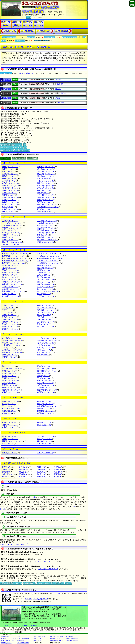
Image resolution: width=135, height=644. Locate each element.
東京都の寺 (58, 472)
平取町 (10, 380)
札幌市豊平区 (15, 261)
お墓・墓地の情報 (23, 639)
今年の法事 (37, 639)
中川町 (45, 338)
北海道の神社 (49, 37)
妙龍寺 (7, 103)
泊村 (43, 324)
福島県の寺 (24, 469)
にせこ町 (46, 352)
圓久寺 (7, 80)
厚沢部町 (46, 174)
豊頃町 (45, 327)
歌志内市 (10, 186)
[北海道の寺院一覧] (27, 73)
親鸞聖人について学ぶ (9, 639)
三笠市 (8, 406)
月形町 (45, 312)
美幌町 (45, 378)
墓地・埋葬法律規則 (56, 641)
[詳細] (15, 80)
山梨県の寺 (24, 476)
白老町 (45, 284)
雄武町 (9, 200)
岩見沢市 (46, 183)
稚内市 (9, 453)
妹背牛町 (46, 411)
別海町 (10, 387)
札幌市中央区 (16, 258)
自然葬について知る (56, 637)
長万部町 (48, 204)
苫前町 (10, 324)
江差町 (9, 193)
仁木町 (44, 350)
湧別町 (10, 425)
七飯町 (45, 345)
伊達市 (7, 310)
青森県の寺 (6, 467)
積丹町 (11, 282)
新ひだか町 (48, 291)
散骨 (74, 507)
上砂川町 (12, 223)
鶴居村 (44, 315)
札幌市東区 (13, 263)
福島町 (45, 383)
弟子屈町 (46, 317)
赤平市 (9, 169)
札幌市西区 (48, 261)
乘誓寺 (7, 89)
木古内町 (11, 228)
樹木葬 (3, 509)
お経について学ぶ (23, 643)
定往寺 (7, 98)
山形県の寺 (6, 469)
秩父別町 (47, 310)
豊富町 (10, 329)
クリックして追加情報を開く (13, 632)
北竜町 (11, 390)
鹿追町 (10, 270)
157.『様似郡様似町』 (44, 31)
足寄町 (45, 171)
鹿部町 (45, 270)
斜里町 (45, 282)
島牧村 (9, 277)
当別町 (10, 319)
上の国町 (47, 223)
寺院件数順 (32, 158)
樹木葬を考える (6, 643)
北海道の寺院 (20, 41)
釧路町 (9, 237)
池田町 (45, 179)
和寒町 (45, 453)
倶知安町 (47, 237)
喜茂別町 (46, 230)
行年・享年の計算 (39, 637)
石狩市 (9, 181)
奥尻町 (10, 202)
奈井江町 (10, 338)
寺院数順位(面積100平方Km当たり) (13, 150)
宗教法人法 (5, 637)
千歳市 (8, 312)
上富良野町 (13, 225)
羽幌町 (45, 366)
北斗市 (43, 387)
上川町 (10, 221)
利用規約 (34, 625)
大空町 (45, 200)
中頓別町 (12, 343)
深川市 (9, 383)
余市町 (9, 427)
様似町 (9, 265)
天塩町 (9, 317)
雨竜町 (10, 190)
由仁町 (44, 425)
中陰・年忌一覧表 (72, 641)
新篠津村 (11, 289)
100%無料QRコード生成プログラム (37, 599)
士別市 (43, 272)
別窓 (25, 145)
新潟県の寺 (24, 474)
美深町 (9, 378)
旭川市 (45, 169)
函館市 (9, 366)
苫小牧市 (46, 322)
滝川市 (9, 308)
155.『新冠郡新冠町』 (28, 31)
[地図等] (58, 80)
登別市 (9, 357)
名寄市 (8, 348)
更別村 (45, 265)
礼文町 (45, 444)
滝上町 (46, 308)
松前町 (45, 404)
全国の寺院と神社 (9, 37)
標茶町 (10, 272)
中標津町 (47, 341)
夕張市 (44, 422)
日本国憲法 (70, 637)
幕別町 (10, 401)
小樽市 (8, 207)
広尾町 (45, 380)
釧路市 (43, 235)
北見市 (8, 230)
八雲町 (9, 422)
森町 (7, 413)
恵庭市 (43, 193)
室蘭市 (44, 409)
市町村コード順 (19, 158)
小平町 (45, 212)
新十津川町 (13, 291)
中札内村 (12, 341)
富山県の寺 (41, 474)
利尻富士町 (13, 441)
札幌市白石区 (50, 256)
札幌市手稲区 (49, 258)
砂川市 (44, 294)
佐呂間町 (46, 268)
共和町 (45, 233)
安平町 (9, 179)
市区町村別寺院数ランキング (11, 145)
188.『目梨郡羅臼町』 (62, 31)
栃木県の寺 (58, 469)
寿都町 (9, 294)
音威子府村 (48, 207)
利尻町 (45, 439)
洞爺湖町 (11, 322)
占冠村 (10, 280)
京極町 (11, 233)
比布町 (9, 376)
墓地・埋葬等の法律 (8, 641)
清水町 (45, 277)
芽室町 (9, 411)
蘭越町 (45, 436)
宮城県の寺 (41, 467)
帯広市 (9, 212)
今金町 (45, 181)
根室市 (43, 355)
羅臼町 (9, 436)
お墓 (34, 497)
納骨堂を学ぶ (22, 641)
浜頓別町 (12, 369)
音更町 (10, 209)
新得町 (45, 289)
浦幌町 (45, 188)
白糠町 (10, 287)
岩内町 (10, 183)
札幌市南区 (49, 263)
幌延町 (10, 392)
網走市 (44, 176)
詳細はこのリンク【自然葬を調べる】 (15, 544)
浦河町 (10, 188)
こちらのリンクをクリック (43, 562)
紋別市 (44, 413)
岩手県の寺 (24, 467)
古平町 (45, 385)
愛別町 (10, 167)
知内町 (45, 287)
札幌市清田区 (14, 256)
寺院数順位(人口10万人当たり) (12, 147)
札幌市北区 (48, 254)
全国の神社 (31, 37)
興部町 (10, 204)
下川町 (45, 280)
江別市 (8, 195)
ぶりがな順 (6, 158)
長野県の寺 (41, 476)
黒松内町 (48, 240)
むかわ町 (10, 409)
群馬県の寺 (6, 472)
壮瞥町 (45, 296)
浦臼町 (45, 186)
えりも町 (46, 195)
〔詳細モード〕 (6, 73)
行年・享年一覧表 (72, 639)
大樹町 (9, 305)
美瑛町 (9, 371)
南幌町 (45, 348)
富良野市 (9, 385)
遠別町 (45, 197)
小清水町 (11, 244)
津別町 (9, 315)
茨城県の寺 (41, 469)
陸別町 (10, 439)
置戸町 (45, 202)
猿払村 (9, 268)
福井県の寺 (6, 476)
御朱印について (55, 639)
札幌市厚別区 (15, 254)
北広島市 (46, 228)
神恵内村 (46, 225)
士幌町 (45, 275)
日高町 (45, 373)
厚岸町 (10, 174)
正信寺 (7, 93)
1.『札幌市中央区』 (10, 31)
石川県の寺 (58, 474)
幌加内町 (47, 390)
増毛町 (45, 401)
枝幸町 (45, 190)
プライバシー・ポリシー (11, 625)
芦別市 (9, 171)
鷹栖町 (45, 305)
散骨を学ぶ (37, 641)
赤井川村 (46, 167)
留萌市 (8, 444)
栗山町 (10, 240)
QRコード (57, 594)
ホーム (28, 17)
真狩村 (9, 404)
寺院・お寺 (21, 637)
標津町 (9, 275)
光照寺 (7, 84)
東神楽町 (48, 371)
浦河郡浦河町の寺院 (41, 41)
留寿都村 (45, 441)
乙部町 (45, 209)
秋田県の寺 (58, 467)
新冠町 (11, 350)
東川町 (11, 373)
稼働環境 (25, 625)
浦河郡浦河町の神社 (69, 37)
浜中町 (45, 369)
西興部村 (12, 352)
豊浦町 (10, 327)
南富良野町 (49, 406)
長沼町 (45, 343)
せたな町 (10, 296)
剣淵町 (45, 242)
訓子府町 (12, 242)
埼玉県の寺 (24, 472)
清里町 (10, 235)
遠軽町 (10, 197)
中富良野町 (13, 345)
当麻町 (45, 319)
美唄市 (43, 376)
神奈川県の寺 (7, 474)
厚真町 (9, 176)
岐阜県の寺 (58, 476)
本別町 (45, 392)
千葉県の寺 (41, 472)
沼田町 (9, 355)
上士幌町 (47, 221)
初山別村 (12, 284)
